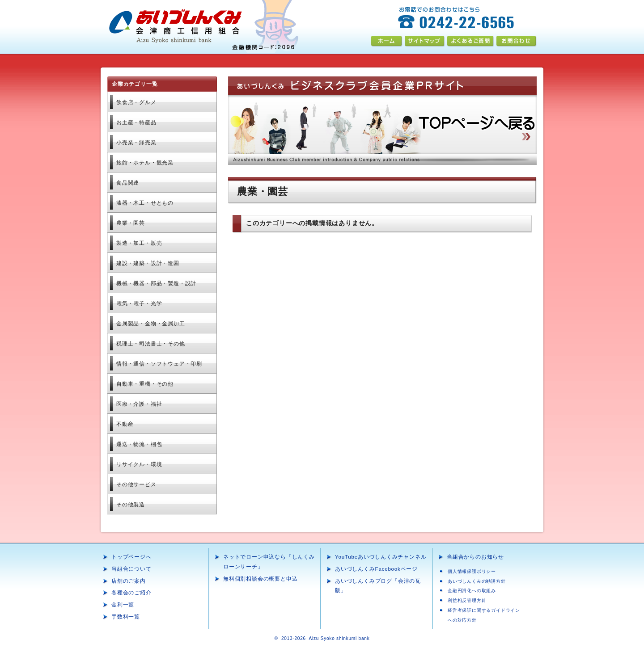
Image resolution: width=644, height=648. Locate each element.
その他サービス (136, 484)
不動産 (125, 424)
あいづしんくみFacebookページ (376, 569)
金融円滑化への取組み (472, 591)
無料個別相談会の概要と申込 (260, 579)
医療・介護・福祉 (139, 404)
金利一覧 (123, 605)
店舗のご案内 (129, 581)
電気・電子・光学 (139, 303)
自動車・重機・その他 (145, 384)
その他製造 (131, 505)
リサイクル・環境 (139, 464)
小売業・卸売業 (136, 143)
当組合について (131, 569)
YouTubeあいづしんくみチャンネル (381, 557)
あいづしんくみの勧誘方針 (477, 581)
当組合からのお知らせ (475, 557)
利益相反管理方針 (467, 600)
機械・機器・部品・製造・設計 (156, 283)
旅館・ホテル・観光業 (145, 163)
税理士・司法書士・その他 (151, 344)
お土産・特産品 (136, 122)
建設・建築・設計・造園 (148, 263)
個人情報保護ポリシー (472, 571)
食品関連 (128, 183)
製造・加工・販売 (139, 243)
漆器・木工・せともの (145, 203)
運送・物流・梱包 (139, 444)
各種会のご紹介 (131, 593)
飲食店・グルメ (136, 102)
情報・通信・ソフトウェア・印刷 (159, 364)
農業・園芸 (131, 223)
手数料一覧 (126, 617)
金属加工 (151, 324)
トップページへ (131, 557)
